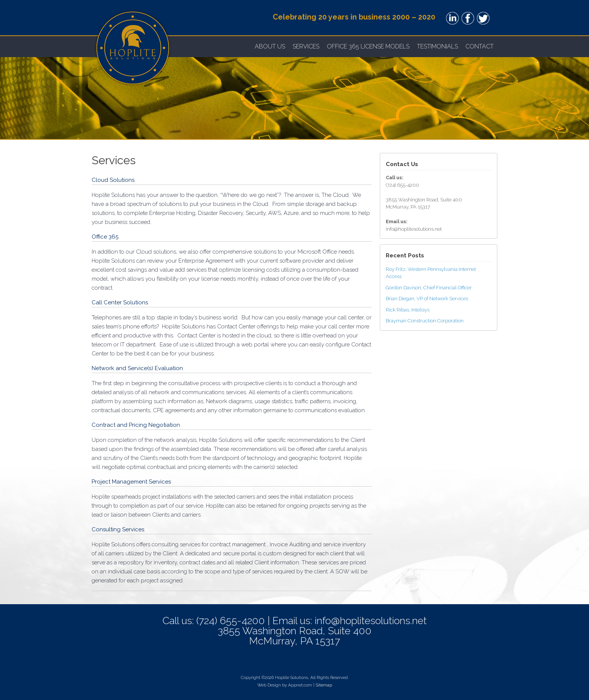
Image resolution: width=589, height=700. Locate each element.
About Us (270, 46)
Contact (480, 46)
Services (306, 46)
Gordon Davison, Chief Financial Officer (429, 288)
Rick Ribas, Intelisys (408, 310)
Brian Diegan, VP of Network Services (427, 299)
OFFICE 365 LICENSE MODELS (368, 46)
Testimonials (437, 46)
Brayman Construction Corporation (425, 321)
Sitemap (324, 685)
